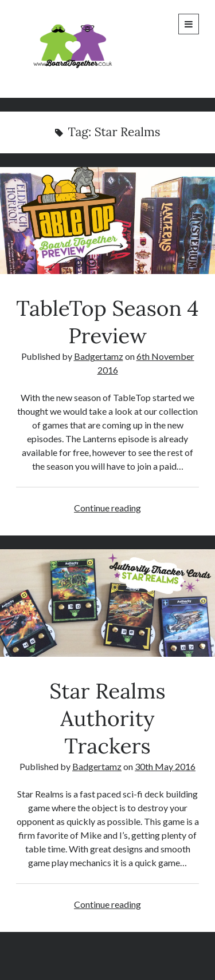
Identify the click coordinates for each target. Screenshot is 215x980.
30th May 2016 (165, 766)
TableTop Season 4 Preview (107, 221)
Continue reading (107, 508)
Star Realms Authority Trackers (107, 603)
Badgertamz (99, 356)
